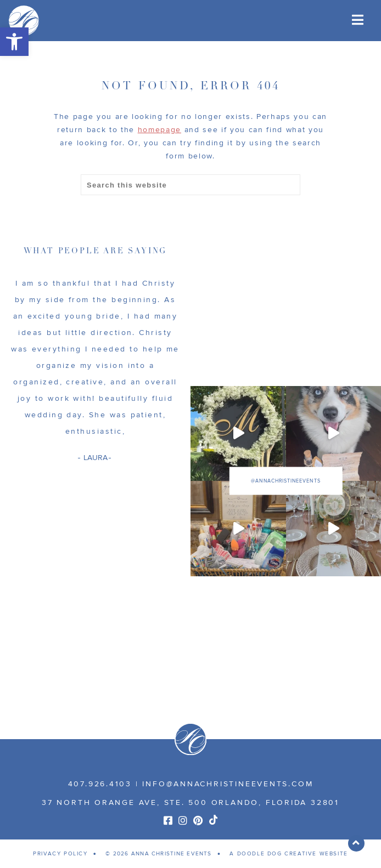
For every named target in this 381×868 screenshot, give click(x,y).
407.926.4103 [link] (100, 784)
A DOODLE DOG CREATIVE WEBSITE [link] (288, 854)
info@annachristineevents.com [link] (228, 784)
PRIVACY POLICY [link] (60, 854)
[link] (14, 42)
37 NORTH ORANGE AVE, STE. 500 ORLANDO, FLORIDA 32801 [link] (190, 802)
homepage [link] (159, 130)
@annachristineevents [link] (285, 481)
